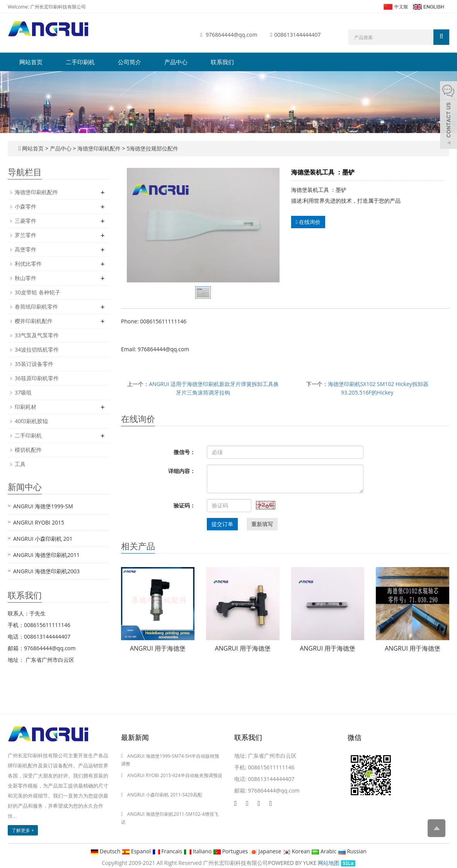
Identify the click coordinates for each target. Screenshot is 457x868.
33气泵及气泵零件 (37, 335)
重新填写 (262, 524)
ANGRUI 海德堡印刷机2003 (46, 571)
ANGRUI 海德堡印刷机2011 (46, 555)
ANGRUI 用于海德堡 (158, 648)
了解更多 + (23, 830)
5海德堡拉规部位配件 (152, 148)
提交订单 (222, 524)
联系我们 (222, 62)
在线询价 (308, 222)
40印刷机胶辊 (31, 421)
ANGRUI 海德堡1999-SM (43, 506)
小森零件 (26, 206)
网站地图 (329, 863)
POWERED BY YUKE (293, 863)
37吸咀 (23, 392)
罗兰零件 (26, 235)
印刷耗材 (26, 407)
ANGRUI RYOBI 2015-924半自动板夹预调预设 (175, 775)
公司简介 (130, 62)
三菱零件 (26, 221)
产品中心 (176, 62)
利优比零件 (28, 264)
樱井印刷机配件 (34, 321)
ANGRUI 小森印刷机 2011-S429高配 (165, 795)
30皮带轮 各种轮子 (38, 292)
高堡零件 (26, 249)
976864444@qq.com (232, 35)
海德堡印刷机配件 (99, 148)
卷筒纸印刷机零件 (36, 307)
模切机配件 (28, 450)
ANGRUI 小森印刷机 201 (43, 539)
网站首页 (31, 62)
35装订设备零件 (34, 364)
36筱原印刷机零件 (37, 378)
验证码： (184, 505)
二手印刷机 (80, 62)
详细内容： (182, 471)
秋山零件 (26, 278)
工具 (20, 464)
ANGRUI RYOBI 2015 (39, 522)
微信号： (184, 452)
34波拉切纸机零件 (37, 349)
